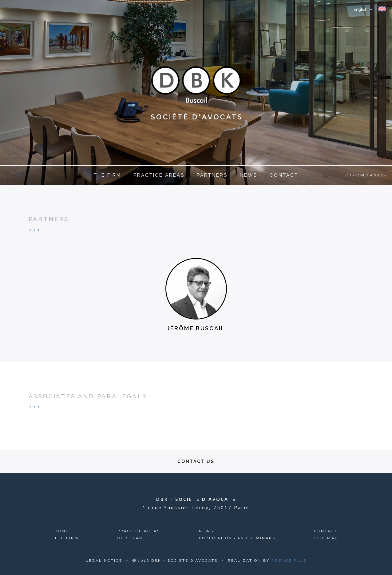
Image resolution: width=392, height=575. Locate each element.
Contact (284, 175)
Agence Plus (289, 561)
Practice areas (159, 175)
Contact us (196, 461)
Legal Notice (104, 561)
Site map (326, 538)
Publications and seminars (237, 538)
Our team (131, 538)
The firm (107, 175)
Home (62, 531)
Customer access (366, 175)
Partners (212, 175)
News (249, 175)
